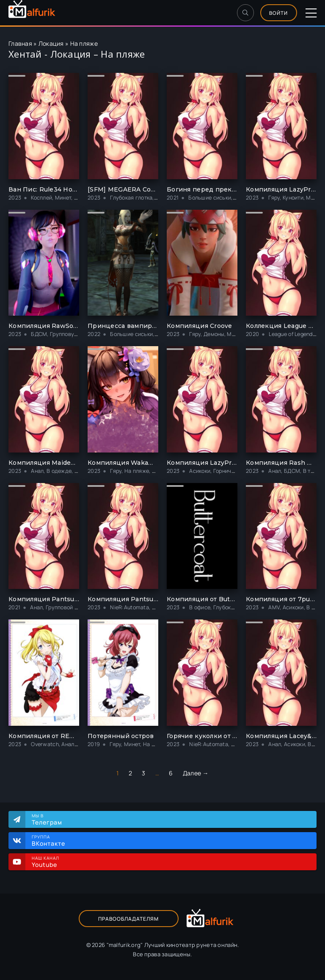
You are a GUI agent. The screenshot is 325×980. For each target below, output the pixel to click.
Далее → (196, 773)
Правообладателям (128, 919)
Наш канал (170, 862)
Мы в (170, 819)
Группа (170, 841)
